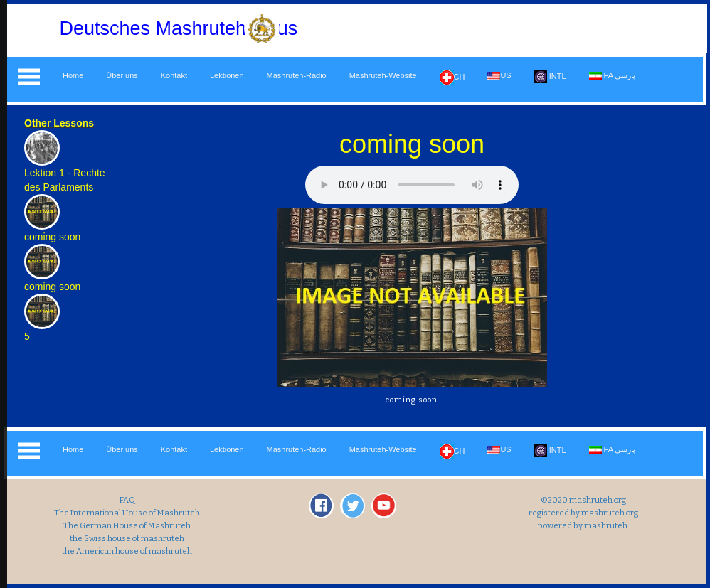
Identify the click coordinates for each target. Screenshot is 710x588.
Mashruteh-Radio (297, 75)
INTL (550, 77)
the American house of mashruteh (127, 551)
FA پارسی (613, 76)
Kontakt (174, 75)
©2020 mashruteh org (583, 500)
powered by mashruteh (583, 525)
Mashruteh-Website (383, 75)
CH (452, 77)
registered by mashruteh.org (583, 513)
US (499, 76)
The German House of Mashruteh (127, 525)
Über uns (122, 75)
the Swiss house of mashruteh (127, 538)
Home (73, 75)
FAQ (127, 500)
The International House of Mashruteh (127, 513)
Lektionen (227, 75)
